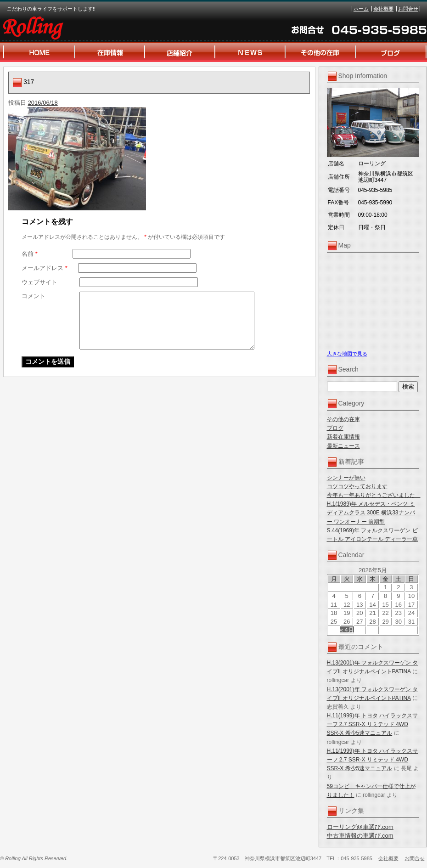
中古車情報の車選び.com (360, 836)
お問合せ (408, 9)
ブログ (335, 428)
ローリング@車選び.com (360, 827)
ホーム (361, 9)
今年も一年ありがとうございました (374, 495)
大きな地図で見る (347, 354)
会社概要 (383, 9)
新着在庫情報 (343, 437)
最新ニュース (343, 446)
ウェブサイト (39, 282)
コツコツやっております (357, 486)
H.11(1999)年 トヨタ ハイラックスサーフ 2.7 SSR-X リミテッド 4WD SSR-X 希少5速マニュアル (373, 724)
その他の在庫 (343, 419)
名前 (30, 254)
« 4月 (347, 630)
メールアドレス (45, 268)
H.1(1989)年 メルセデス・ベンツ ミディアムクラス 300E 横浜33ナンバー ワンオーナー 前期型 (371, 513)
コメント (34, 296)
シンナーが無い (346, 478)
